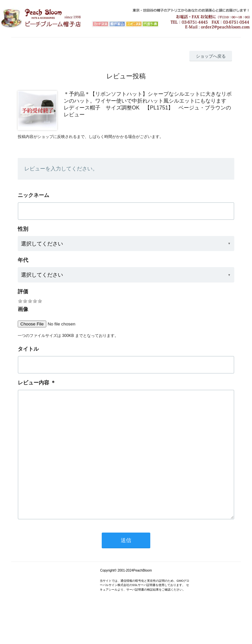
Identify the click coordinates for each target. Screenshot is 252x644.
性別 (23, 229)
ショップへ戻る (211, 56)
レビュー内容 (33, 383)
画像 (23, 309)
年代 (23, 260)
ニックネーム (33, 195)
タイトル (28, 349)
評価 (23, 292)
